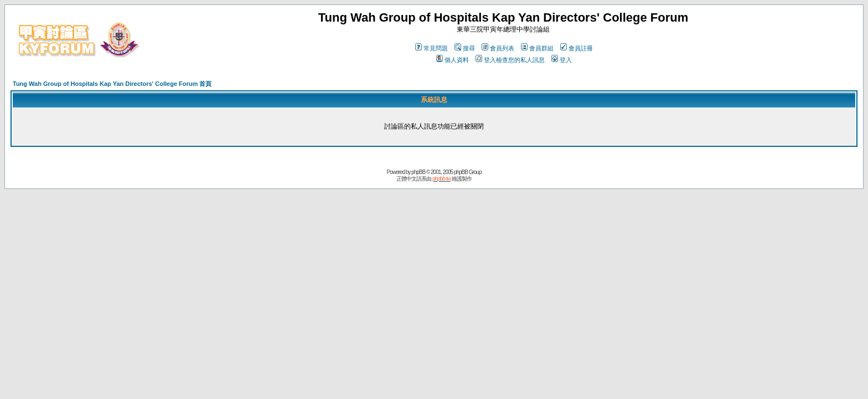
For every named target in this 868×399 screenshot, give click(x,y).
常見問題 (432, 48)
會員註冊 (577, 48)
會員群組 (537, 48)
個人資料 (453, 60)
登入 (562, 60)
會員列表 (498, 48)
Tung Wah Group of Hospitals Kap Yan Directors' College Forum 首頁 (112, 84)
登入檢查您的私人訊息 (510, 60)
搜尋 (465, 48)
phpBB (418, 172)
